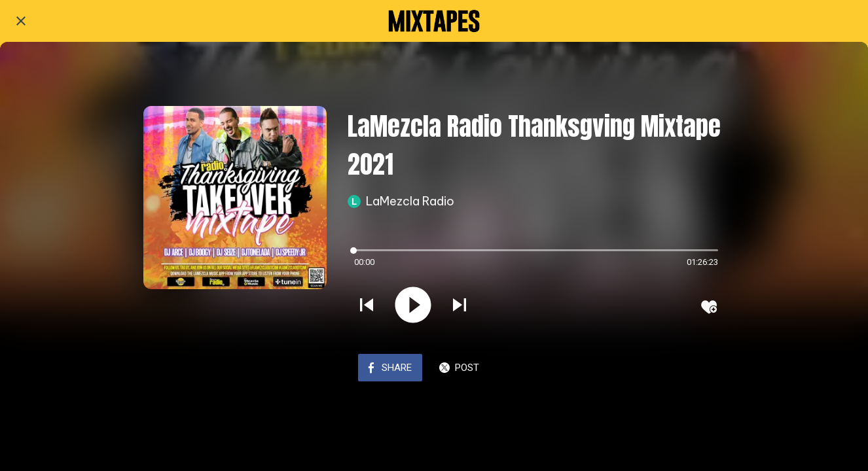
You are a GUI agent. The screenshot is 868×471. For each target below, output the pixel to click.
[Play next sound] (460, 306)
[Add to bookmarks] (709, 307)
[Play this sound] (413, 306)
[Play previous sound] (367, 306)
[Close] (21, 21)
